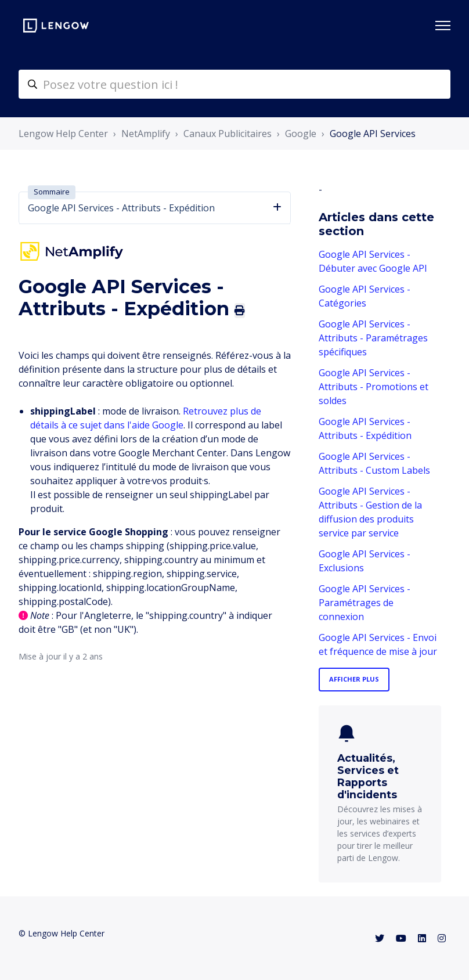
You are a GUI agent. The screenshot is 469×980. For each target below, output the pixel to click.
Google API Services (373, 134)
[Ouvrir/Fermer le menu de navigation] (443, 26)
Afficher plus (354, 679)
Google (301, 134)
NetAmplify (146, 134)
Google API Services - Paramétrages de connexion (365, 603)
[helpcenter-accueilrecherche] (234, 84)
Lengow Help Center (63, 134)
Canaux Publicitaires (228, 134)
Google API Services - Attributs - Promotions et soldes (374, 387)
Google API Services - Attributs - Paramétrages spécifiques (373, 338)
